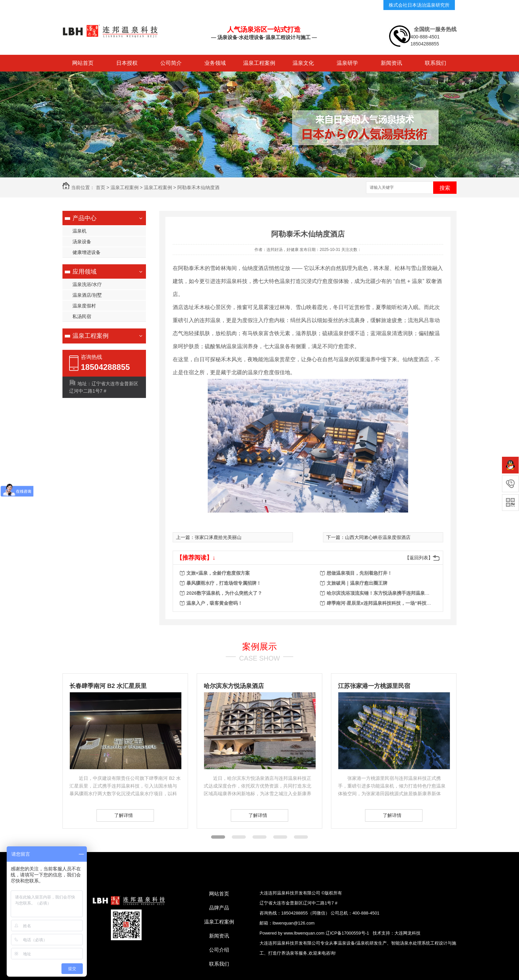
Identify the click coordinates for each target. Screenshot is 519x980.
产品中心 (84, 218)
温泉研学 (347, 63)
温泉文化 (303, 63)
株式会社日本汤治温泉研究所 (419, 5)
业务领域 (215, 63)
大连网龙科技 (407, 933)
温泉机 (79, 231)
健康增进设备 (86, 252)
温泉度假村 (84, 306)
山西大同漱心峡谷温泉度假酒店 (378, 537)
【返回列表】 (419, 558)
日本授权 (127, 63)
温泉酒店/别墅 (87, 295)
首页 (101, 187)
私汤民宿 (82, 316)
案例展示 (259, 647)
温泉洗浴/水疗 (87, 284)
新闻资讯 (391, 63)
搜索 (445, 188)
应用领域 (84, 272)
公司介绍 (219, 950)
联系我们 (436, 63)
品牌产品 (219, 908)
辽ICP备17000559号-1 (347, 933)
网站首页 (83, 63)
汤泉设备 (82, 242)
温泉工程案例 (259, 63)
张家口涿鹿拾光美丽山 (218, 537)
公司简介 (171, 63)
